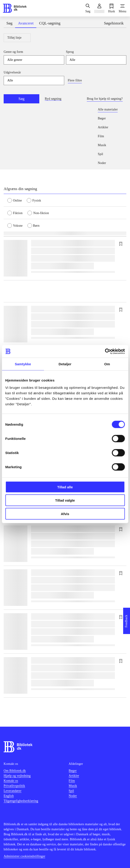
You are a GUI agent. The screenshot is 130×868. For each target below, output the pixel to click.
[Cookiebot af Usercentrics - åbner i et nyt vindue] (105, 351)
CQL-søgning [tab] (50, 23)
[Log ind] (99, 8)
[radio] (17, 200)
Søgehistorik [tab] (114, 23)
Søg (21, 99)
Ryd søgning (53, 99)
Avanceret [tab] (26, 23)
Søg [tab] (9, 23)
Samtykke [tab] (23, 364)
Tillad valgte (65, 500)
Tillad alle (65, 487)
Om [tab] (107, 364)
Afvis (65, 514)
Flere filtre (75, 80)
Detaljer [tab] (65, 364)
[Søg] (88, 8)
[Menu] (123, 8)
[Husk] (111, 8)
